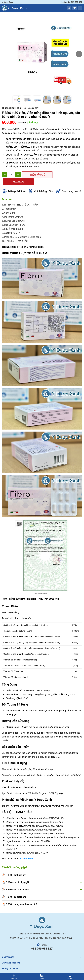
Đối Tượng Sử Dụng (14, 209)
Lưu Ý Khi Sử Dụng (13, 222)
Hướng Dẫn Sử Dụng (14, 214)
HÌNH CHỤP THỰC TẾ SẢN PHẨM (21, 197)
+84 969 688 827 (42, 941)
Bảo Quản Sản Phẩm (14, 218)
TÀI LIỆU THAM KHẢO (17, 234)
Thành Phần (10, 201)
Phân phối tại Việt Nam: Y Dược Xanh (23, 230)
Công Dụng (10, 205)
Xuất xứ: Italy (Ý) (12, 226)
